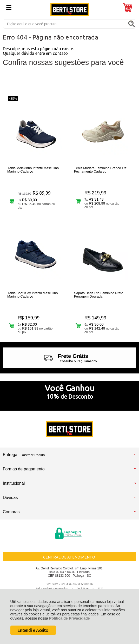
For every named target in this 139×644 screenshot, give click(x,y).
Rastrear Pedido (33, 455)
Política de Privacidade (69, 618)
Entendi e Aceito (33, 630)
